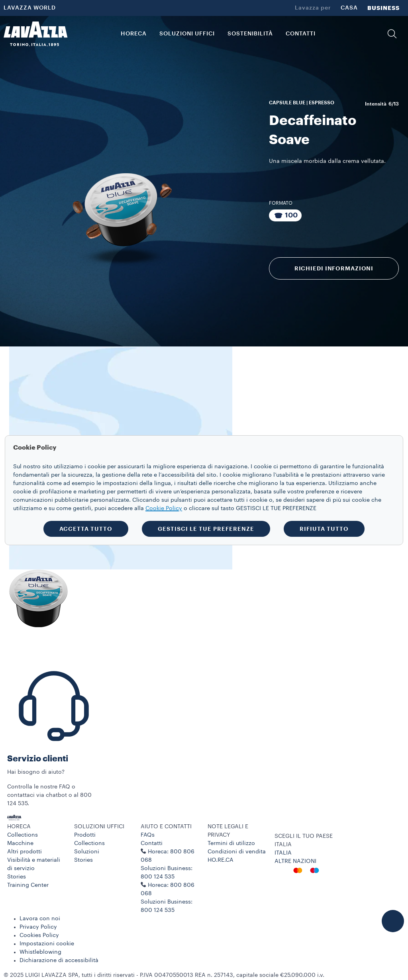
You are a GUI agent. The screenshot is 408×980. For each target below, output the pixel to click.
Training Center (28, 885)
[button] (392, 34)
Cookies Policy (39, 935)
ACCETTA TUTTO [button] (86, 529)
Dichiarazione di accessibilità (59, 960)
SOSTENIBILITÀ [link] (250, 34)
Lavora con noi (40, 919)
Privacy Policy (38, 927)
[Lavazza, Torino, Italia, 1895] (35, 34)
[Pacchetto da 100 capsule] (285, 215)
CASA (349, 8)
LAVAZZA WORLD (30, 8)
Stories (17, 877)
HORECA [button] (134, 34)
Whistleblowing (40, 952)
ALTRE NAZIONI (295, 861)
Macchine (20, 843)
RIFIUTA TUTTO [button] (324, 529)
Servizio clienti (38, 759)
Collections (23, 835)
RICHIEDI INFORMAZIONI (334, 268)
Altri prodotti (25, 852)
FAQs (148, 835)
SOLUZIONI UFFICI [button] (187, 34)
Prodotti (85, 835)
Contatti (152, 843)
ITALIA (283, 853)
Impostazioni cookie (47, 944)
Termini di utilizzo (231, 843)
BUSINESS (383, 8)
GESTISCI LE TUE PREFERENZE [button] (206, 529)
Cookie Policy (164, 509)
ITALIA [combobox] (283, 845)
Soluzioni (87, 852)
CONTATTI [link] (301, 34)
